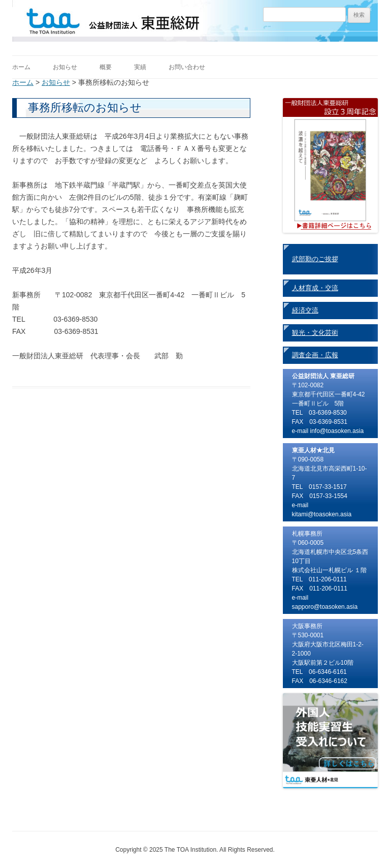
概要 (106, 67)
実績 (140, 67)
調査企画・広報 (315, 355)
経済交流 (305, 310)
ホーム (21, 67)
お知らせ (65, 67)
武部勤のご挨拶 (315, 259)
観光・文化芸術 (315, 333)
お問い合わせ (187, 67)
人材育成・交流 (315, 288)
